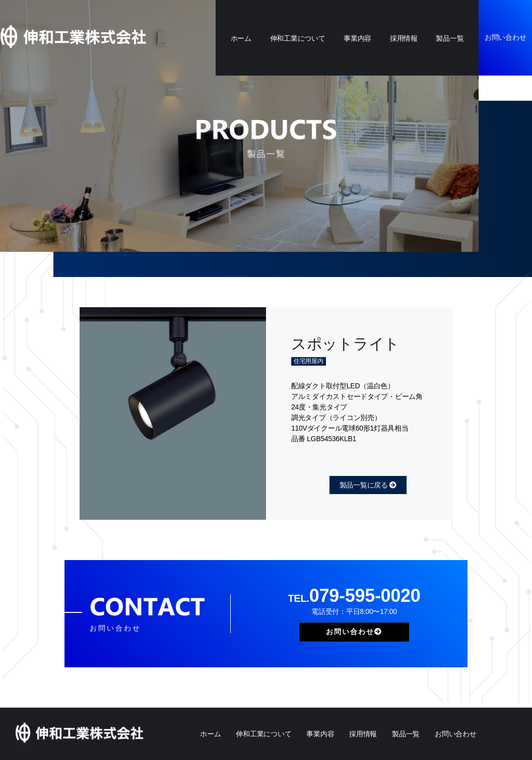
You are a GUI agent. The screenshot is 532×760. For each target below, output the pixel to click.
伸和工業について (298, 38)
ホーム (241, 38)
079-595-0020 (354, 596)
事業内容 (357, 38)
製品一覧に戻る (368, 485)
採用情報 (404, 38)
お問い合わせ (505, 37)
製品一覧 (450, 38)
